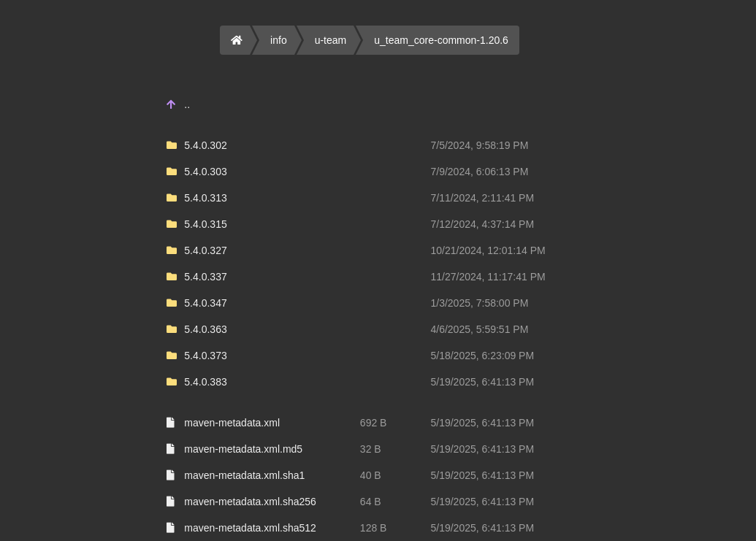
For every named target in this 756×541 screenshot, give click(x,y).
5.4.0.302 (205, 145)
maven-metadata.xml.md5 (243, 449)
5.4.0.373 (205, 356)
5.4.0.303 (205, 172)
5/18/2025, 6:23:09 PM (482, 356)
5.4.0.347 (205, 303)
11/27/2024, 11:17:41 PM (488, 277)
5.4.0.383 (205, 382)
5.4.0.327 (205, 250)
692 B (374, 423)
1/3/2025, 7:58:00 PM (479, 303)
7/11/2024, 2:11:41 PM (482, 198)
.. (187, 104)
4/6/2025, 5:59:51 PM (479, 329)
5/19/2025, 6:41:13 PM (482, 382)
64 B (371, 502)
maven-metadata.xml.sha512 (250, 528)
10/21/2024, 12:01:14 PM (488, 250)
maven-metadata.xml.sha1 (244, 475)
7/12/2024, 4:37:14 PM (482, 224)
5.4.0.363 (205, 329)
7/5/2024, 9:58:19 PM (479, 145)
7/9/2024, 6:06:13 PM (479, 172)
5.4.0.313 (205, 198)
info (279, 40)
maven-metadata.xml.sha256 (250, 502)
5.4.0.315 (205, 224)
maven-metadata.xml (232, 423)
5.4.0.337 (205, 277)
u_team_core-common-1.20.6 (441, 40)
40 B (371, 475)
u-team (331, 40)
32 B (371, 449)
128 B (374, 528)
